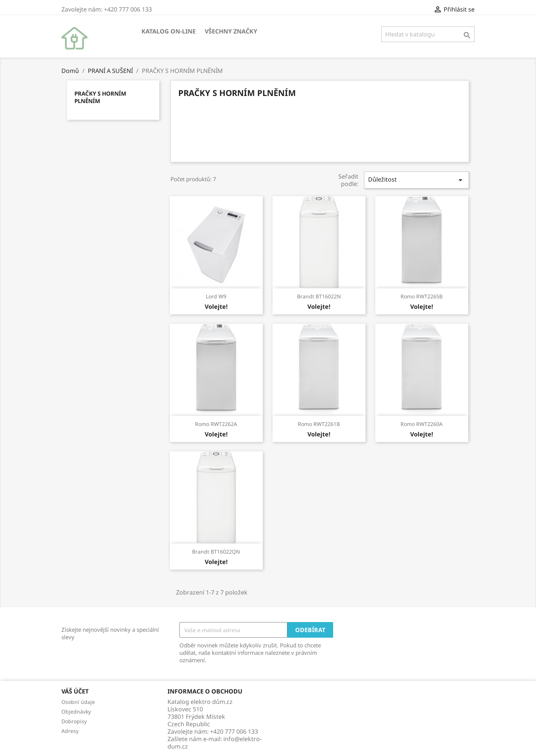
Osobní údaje (78, 702)
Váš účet (75, 691)
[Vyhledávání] (428, 34)
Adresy (70, 731)
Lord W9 (216, 296)
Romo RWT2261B (319, 424)
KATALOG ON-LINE (169, 31)
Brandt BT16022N (319, 296)
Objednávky (76, 712)
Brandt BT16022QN (216, 552)
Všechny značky (231, 31)
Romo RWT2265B (422, 296)
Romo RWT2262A (216, 424)
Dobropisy (74, 721)
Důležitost (417, 180)
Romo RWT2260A (422, 424)
